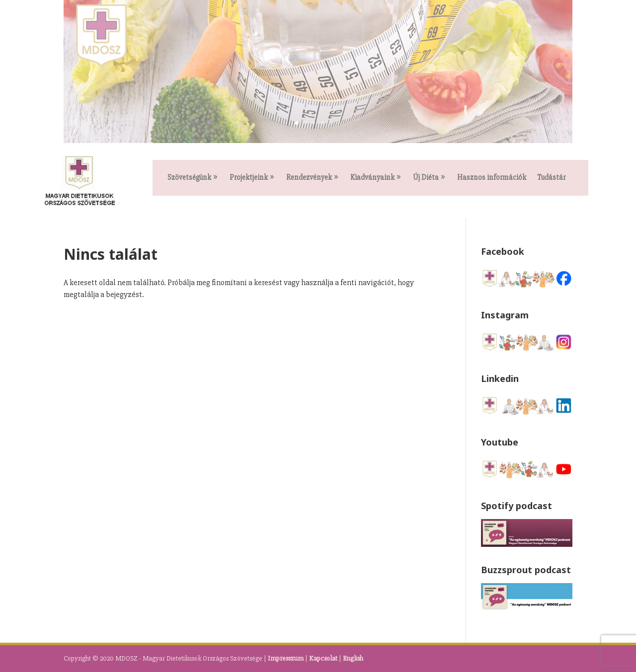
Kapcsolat (323, 658)
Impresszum (286, 658)
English (353, 658)
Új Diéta (426, 178)
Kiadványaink (372, 178)
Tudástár (551, 178)
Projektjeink (249, 178)
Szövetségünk (189, 178)
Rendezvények (309, 178)
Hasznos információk (492, 178)
